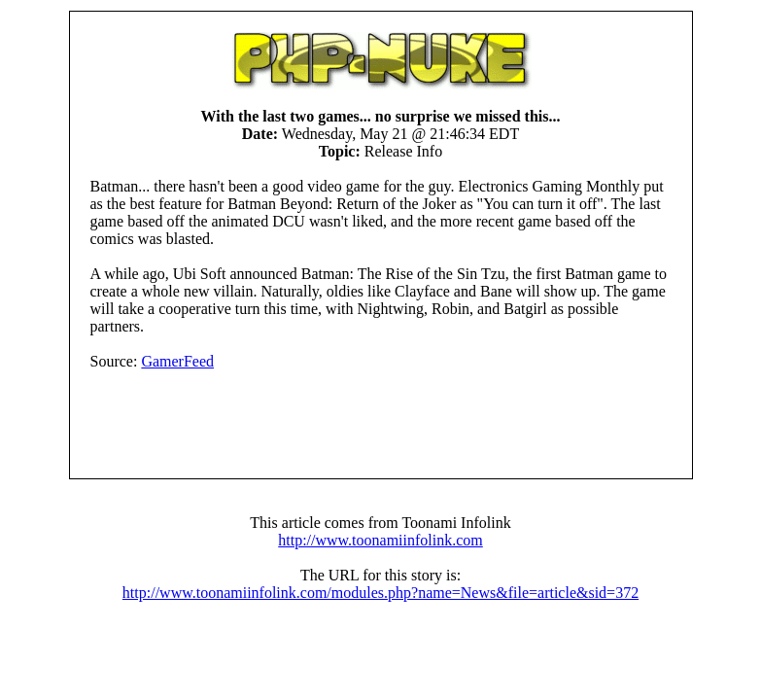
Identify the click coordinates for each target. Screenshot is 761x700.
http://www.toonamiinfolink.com (380, 540)
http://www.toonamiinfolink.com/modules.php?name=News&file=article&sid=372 (380, 593)
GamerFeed (177, 361)
